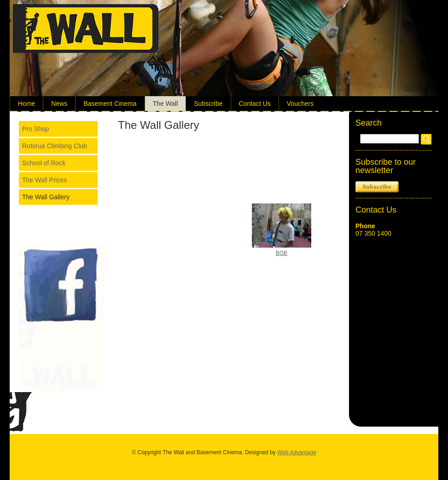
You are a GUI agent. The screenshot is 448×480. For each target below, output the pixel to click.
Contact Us (255, 104)
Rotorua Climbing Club (55, 146)
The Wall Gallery (46, 197)
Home (26, 104)
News (59, 104)
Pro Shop (35, 129)
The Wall (166, 104)
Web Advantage (297, 452)
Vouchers (300, 104)
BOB (282, 253)
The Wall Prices (45, 180)
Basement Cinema (110, 104)
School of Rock (44, 163)
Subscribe (208, 104)
